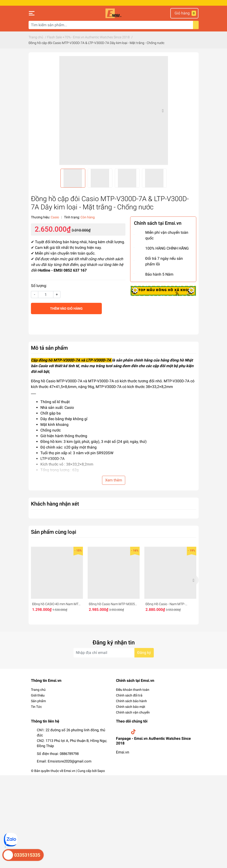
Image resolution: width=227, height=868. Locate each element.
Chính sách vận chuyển (133, 712)
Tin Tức (36, 707)
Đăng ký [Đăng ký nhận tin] (144, 653)
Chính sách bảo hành (131, 701)
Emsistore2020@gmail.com (70, 761)
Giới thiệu (38, 695)
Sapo (101, 771)
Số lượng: (39, 286)
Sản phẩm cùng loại (54, 532)
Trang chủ (38, 690)
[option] (114, 110)
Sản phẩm (38, 701)
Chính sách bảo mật (131, 707)
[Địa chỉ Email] (114, 653)
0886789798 (69, 754)
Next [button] (163, 110)
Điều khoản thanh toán (133, 690)
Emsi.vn (123, 752)
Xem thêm (114, 480)
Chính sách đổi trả (129, 695)
